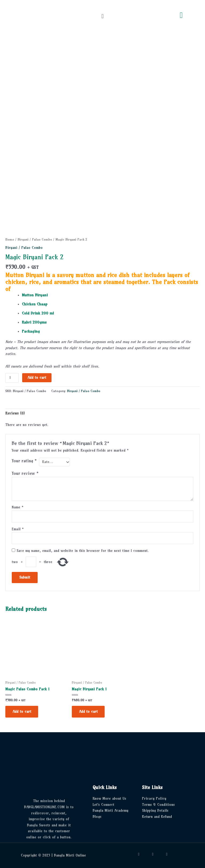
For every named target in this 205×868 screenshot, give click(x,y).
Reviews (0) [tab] (15, 413)
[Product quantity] (12, 378)
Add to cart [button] (22, 711)
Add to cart (37, 378)
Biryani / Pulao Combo (35, 239)
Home (10, 239)
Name (18, 507)
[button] (102, 16)
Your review (25, 473)
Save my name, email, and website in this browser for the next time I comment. (83, 550)
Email (18, 529)
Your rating (24, 461)
